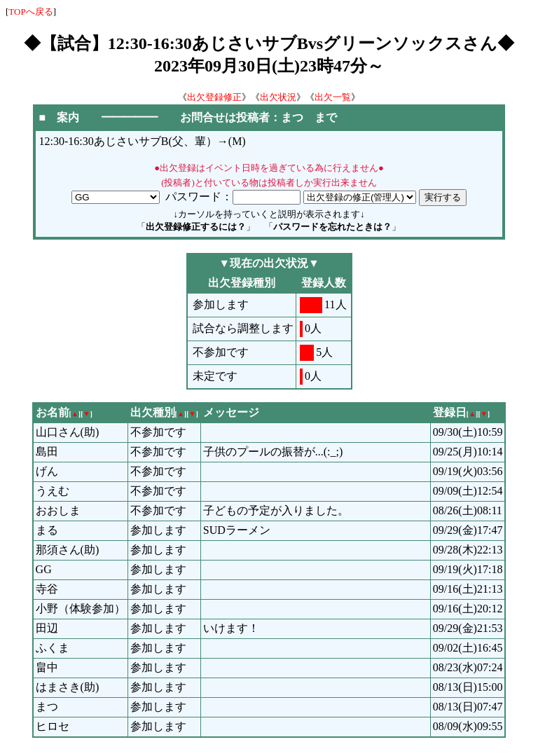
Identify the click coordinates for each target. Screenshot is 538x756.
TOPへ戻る (30, 12)
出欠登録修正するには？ (196, 227)
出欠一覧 (333, 97)
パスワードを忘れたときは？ (332, 227)
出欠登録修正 (214, 97)
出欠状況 (278, 97)
